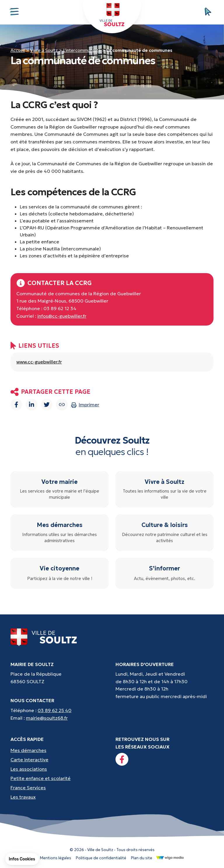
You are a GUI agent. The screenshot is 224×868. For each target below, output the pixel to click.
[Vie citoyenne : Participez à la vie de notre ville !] (60, 573)
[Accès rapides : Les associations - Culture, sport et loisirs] (60, 769)
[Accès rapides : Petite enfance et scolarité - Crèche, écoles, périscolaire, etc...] (60, 778)
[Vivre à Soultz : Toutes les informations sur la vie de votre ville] (164, 490)
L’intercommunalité (82, 50)
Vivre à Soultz (44, 50)
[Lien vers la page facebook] (122, 759)
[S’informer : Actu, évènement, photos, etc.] (164, 573)
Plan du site (142, 858)
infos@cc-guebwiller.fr (62, 316)
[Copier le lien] (62, 405)
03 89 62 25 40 (55, 710)
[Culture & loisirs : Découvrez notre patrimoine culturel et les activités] (164, 533)
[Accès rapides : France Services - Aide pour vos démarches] (60, 788)
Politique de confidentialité (101, 858)
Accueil (18, 50)
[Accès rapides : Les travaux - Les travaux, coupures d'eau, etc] (60, 797)
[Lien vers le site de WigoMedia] (170, 858)
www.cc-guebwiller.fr (39, 362)
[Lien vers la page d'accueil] (44, 637)
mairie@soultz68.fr (47, 718)
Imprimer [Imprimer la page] (85, 405)
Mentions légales (56, 858)
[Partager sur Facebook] (16, 405)
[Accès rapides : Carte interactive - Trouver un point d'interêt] (60, 760)
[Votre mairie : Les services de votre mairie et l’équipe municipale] (60, 490)
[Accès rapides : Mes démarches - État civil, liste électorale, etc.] (60, 750)
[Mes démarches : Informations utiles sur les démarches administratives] (60, 533)
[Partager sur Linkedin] (32, 405)
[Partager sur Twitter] (47, 405)
